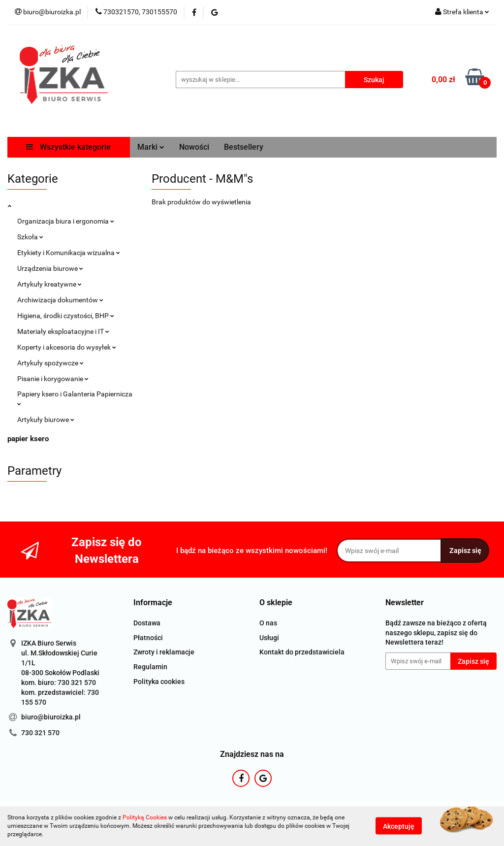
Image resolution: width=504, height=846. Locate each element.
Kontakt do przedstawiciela (302, 652)
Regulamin (150, 667)
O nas (268, 623)
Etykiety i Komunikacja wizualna (69, 253)
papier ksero (28, 439)
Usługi (269, 638)
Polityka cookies (159, 682)
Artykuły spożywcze (50, 363)
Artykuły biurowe (46, 420)
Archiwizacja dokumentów (60, 300)
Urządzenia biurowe (50, 268)
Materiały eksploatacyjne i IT (63, 331)
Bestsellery (244, 147)
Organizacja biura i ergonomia (66, 221)
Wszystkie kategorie (68, 147)
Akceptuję (399, 826)
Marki (151, 147)
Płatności (148, 638)
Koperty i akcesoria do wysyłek (67, 347)
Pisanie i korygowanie (53, 379)
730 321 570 (40, 733)
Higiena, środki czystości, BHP (66, 316)
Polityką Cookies (145, 817)
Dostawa (147, 623)
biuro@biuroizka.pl (51, 717)
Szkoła (30, 237)
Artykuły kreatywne (49, 284)
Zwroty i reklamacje (164, 652)
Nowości (194, 147)
